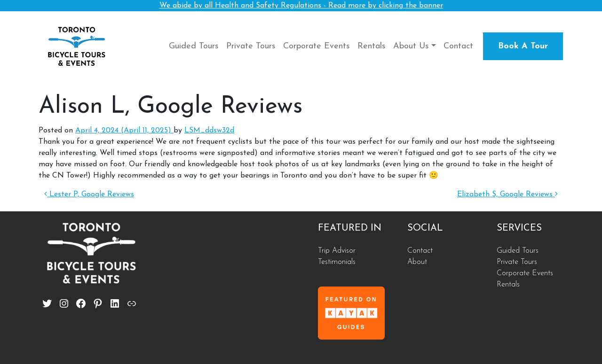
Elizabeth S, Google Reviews (507, 194)
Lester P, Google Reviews (89, 194)
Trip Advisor (337, 251)
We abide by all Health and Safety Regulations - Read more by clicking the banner (301, 6)
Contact (458, 46)
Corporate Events (317, 46)
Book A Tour (523, 46)
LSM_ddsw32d (209, 131)
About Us (411, 46)
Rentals (372, 46)
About (417, 262)
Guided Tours (194, 46)
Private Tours (251, 46)
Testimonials (337, 262)
